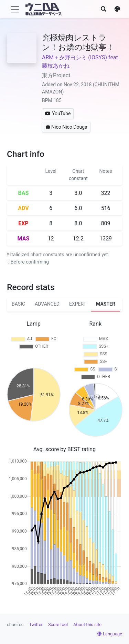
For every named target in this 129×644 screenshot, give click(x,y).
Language (110, 634)
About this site (87, 625)
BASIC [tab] (18, 304)
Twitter (36, 625)
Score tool (58, 625)
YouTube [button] (58, 113)
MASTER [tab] (106, 304)
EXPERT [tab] (78, 304)
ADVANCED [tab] (47, 304)
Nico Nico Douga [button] (66, 127)
